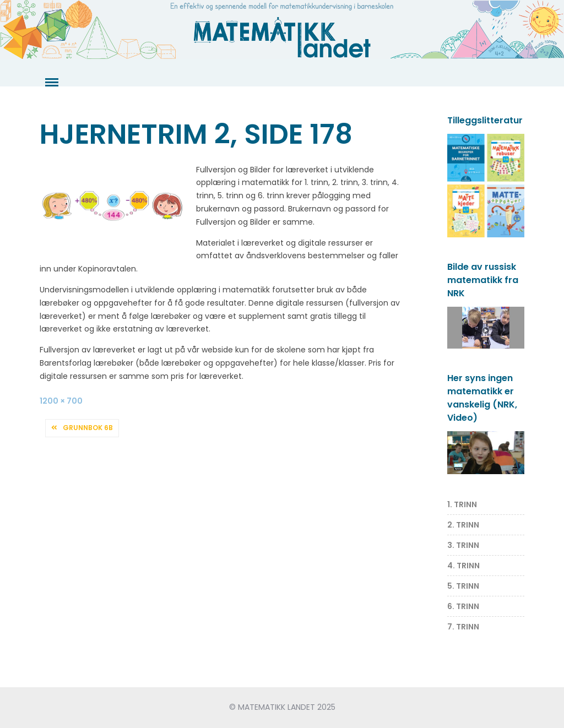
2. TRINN (463, 525)
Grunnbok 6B (88, 428)
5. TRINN (463, 586)
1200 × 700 (61, 401)
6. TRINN (463, 606)
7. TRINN (463, 627)
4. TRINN (463, 566)
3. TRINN (463, 545)
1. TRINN (462, 504)
